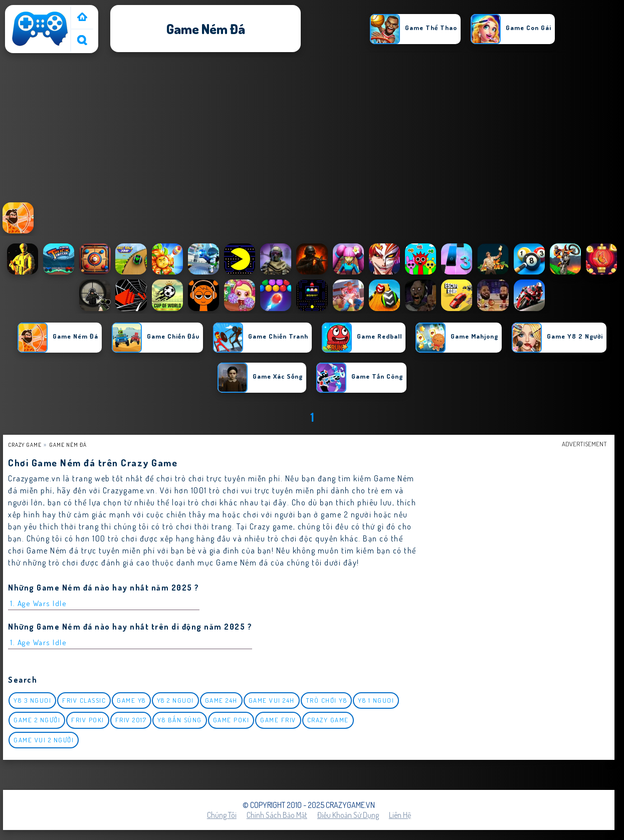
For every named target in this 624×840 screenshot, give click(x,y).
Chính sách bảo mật (277, 815)
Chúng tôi (222, 815)
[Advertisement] (312, 130)
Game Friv (278, 720)
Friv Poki (88, 720)
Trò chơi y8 (327, 700)
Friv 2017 (131, 720)
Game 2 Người (37, 720)
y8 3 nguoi (32, 700)
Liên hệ (400, 815)
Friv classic (84, 700)
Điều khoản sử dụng (348, 815)
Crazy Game (25, 445)
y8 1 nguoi (376, 700)
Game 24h (221, 700)
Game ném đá (68, 445)
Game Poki (231, 720)
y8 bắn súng (180, 720)
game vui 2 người (44, 740)
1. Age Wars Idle (39, 603)
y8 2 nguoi (175, 700)
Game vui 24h (272, 700)
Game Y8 (131, 700)
